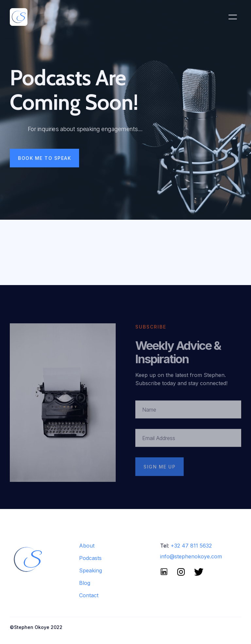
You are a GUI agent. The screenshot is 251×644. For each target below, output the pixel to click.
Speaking (91, 570)
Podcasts (90, 558)
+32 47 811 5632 (191, 546)
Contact (89, 595)
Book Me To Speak (44, 158)
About (87, 546)
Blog (85, 583)
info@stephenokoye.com (191, 556)
